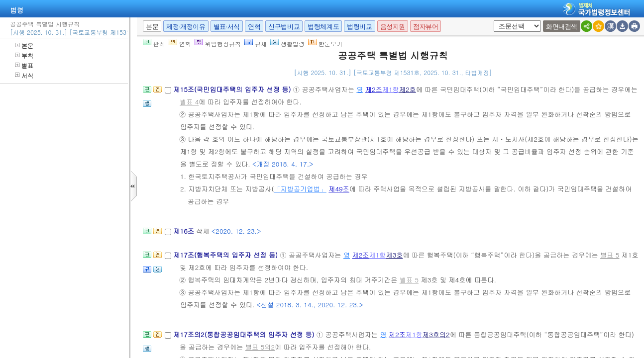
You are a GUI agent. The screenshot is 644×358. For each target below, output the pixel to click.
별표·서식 (227, 27)
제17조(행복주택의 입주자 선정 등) (226, 255)
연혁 (254, 27)
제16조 (185, 231)
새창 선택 (497, 21)
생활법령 (287, 44)
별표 (24, 65)
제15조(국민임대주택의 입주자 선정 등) (233, 89)
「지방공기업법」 (300, 189)
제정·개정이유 (186, 27)
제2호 (408, 89)
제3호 (394, 255)
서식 (24, 75)
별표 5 (610, 255)
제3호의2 (436, 334)
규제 (256, 44)
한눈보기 (325, 44)
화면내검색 (562, 27)
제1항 (391, 89)
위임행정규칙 (218, 44)
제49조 (339, 189)
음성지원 (393, 27)
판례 (154, 44)
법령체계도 (323, 27)
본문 (24, 45)
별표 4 (189, 102)
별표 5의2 (260, 347)
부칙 (24, 55)
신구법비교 (284, 27)
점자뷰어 (426, 27)
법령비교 (359, 27)
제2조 (374, 89)
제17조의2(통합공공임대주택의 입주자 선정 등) (245, 334)
